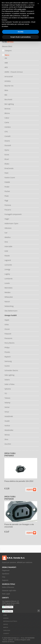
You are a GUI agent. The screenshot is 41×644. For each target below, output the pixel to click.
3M (6, 58)
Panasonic (8, 338)
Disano (7, 141)
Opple (7, 320)
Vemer (7, 407)
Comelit (8, 136)
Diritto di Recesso (8, 587)
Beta (6, 90)
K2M (6, 251)
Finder (7, 187)
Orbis (7, 324)
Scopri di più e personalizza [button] (20, 37)
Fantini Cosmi (10, 177)
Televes (7, 398)
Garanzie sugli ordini (9, 591)
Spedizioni (6, 574)
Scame (7, 366)
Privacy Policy (8, 607)
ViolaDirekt (9, 416)
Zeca (6, 439)
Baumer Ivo (9, 86)
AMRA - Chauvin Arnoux (14, 72)
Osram (7, 329)
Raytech (8, 357)
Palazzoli (8, 334)
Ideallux (8, 237)
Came (7, 122)
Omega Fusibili (11, 315)
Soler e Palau (10, 384)
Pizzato (7, 352)
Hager (7, 219)
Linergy (7, 269)
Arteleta (8, 81)
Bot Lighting (9, 104)
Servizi (6, 624)
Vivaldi (7, 421)
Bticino (7, 113)
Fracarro (8, 210)
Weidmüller (9, 430)
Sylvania (8, 389)
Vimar (7, 412)
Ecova (7, 155)
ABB (6, 63)
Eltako (7, 164)
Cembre (8, 127)
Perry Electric (10, 343)
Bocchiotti (8, 99)
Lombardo (9, 279)
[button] (38, 3)
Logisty (7, 274)
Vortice (7, 426)
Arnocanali (9, 76)
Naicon (7, 301)
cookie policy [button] (22, 9)
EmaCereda (9, 168)
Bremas (8, 109)
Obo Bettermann (11, 311)
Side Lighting (9, 375)
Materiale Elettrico (10, 621)
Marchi (6, 627)
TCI (6, 393)
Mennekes (9, 288)
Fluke (7, 196)
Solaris (7, 380)
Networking (9, 306)
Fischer (7, 191)
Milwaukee (9, 297)
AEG (6, 67)
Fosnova (8, 205)
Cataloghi (7, 630)
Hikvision (8, 228)
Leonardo (8, 265)
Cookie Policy (8, 611)
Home (5, 615)
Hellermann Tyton (11, 223)
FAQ (4, 577)
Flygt (6, 200)
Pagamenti (6, 570)
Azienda (6, 618)
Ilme (6, 242)
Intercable (8, 246)
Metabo (8, 292)
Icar (6, 233)
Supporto (5, 580)
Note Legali (6, 594)
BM (6, 95)
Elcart (7, 159)
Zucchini (8, 444)
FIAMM (7, 182)
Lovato (7, 283)
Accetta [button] (20, 32)
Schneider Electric (11, 370)
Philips (7, 347)
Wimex (7, 435)
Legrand (8, 260)
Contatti (6, 634)
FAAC (7, 173)
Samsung (8, 361)
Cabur (7, 118)
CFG (6, 132)
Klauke (7, 256)
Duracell (8, 145)
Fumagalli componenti (13, 214)
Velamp (7, 403)
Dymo (7, 150)
